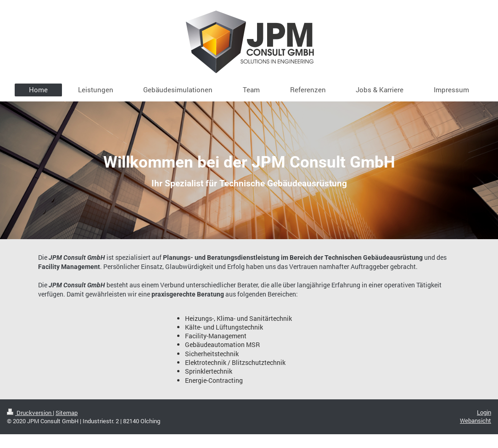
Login (484, 412)
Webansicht (476, 420)
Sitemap (67, 413)
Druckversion (30, 413)
